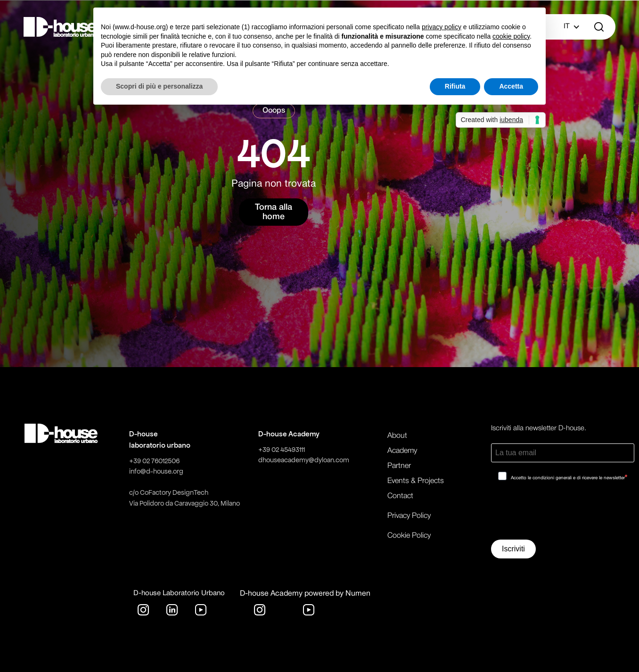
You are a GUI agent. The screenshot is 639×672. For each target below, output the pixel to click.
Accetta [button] (511, 86)
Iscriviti (513, 549)
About (397, 436)
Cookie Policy (409, 536)
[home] (60, 27)
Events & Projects (416, 481)
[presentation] (563, 514)
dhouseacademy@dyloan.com (304, 460)
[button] (567, 27)
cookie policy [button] (511, 36)
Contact (400, 496)
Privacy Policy (409, 516)
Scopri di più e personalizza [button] (159, 86)
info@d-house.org (156, 471)
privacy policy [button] (442, 27)
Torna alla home (274, 212)
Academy (402, 451)
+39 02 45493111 (282, 450)
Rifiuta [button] (455, 86)
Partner (399, 466)
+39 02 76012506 (154, 461)
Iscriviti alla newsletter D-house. (539, 428)
